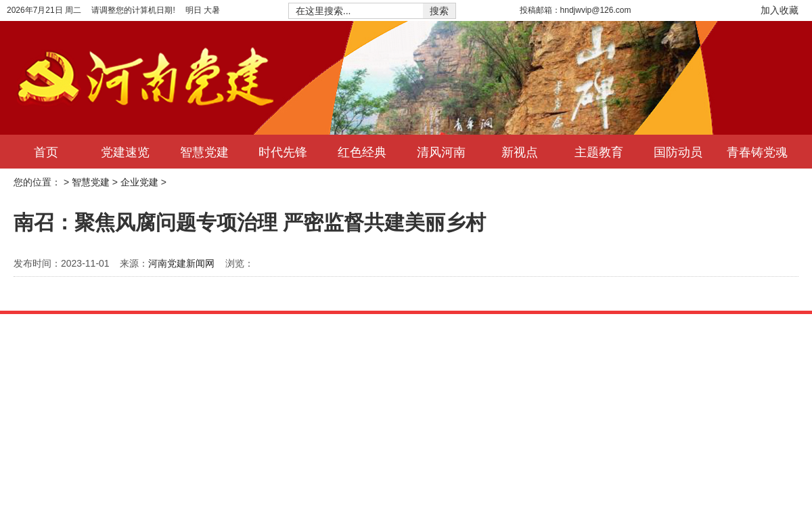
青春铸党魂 (757, 152)
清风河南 (441, 152)
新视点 (520, 152)
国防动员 (678, 152)
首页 (46, 152)
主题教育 (599, 152)
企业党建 (139, 182)
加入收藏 (780, 10)
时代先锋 (283, 152)
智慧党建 (204, 152)
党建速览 (125, 152)
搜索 (439, 11)
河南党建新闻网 (181, 263)
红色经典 (362, 152)
